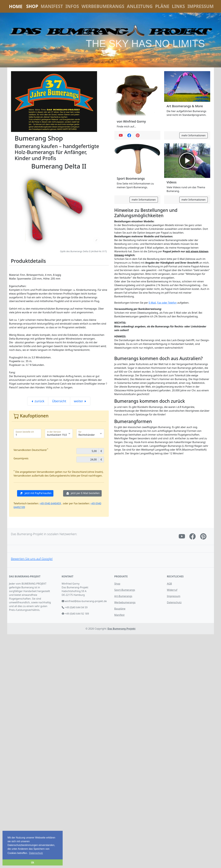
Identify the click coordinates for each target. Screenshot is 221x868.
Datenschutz (174, 602)
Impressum (201, 6)
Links (178, 6)
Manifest (52, 6)
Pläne (162, 6)
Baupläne (120, 609)
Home (16, 6)
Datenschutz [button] (36, 853)
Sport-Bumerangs (125, 590)
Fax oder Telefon (167, 303)
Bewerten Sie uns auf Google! (32, 559)
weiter (80, 401)
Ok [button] (32, 862)
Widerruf (172, 590)
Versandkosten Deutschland (31, 450)
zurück (38, 401)
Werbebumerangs (103, 6)
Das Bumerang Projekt (121, 629)
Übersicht (59, 401)
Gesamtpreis (21, 458)
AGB (169, 584)
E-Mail (152, 303)
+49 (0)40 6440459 (50, 503)
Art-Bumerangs (123, 596)
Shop (32, 6)
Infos (72, 6)
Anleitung (140, 6)
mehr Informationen (193, 135)
